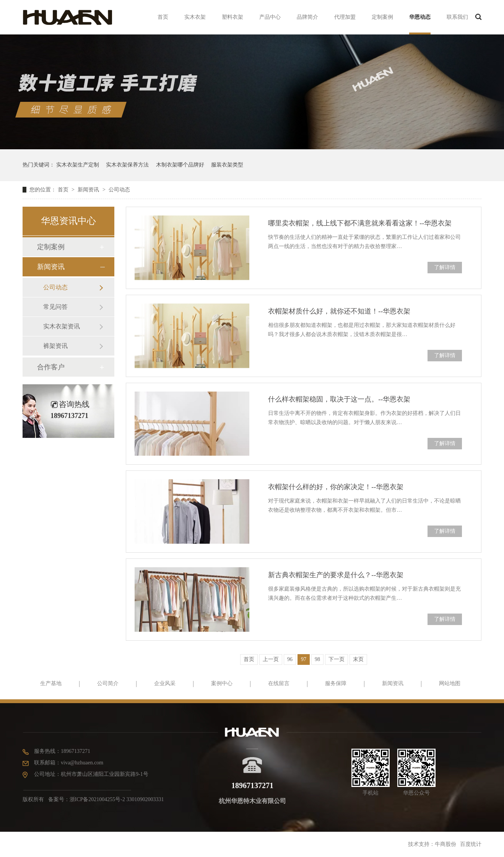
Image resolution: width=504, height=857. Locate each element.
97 (304, 659)
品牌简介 (307, 17)
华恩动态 (420, 17)
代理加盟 (345, 17)
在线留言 (279, 683)
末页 (358, 659)
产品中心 (270, 17)
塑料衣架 (232, 17)
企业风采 (165, 683)
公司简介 (108, 683)
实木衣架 (195, 17)
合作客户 (51, 367)
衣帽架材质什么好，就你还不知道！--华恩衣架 (339, 311)
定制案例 (382, 17)
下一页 (337, 659)
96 (290, 659)
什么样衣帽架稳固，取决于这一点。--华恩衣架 (339, 399)
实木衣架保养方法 (127, 165)
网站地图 (450, 683)
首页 (163, 17)
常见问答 (55, 307)
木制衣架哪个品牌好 (180, 165)
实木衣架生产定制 (78, 165)
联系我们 (457, 17)
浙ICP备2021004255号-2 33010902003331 (117, 799)
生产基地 (51, 683)
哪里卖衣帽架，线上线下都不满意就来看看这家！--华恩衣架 (360, 223)
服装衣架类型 (227, 165)
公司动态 (119, 190)
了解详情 (445, 267)
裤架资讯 (55, 346)
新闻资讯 (89, 190)
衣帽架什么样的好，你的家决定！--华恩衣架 (336, 487)
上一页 (271, 659)
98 (317, 659)
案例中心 (222, 683)
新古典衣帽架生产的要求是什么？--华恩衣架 (336, 575)
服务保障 (336, 683)
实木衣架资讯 (62, 326)
